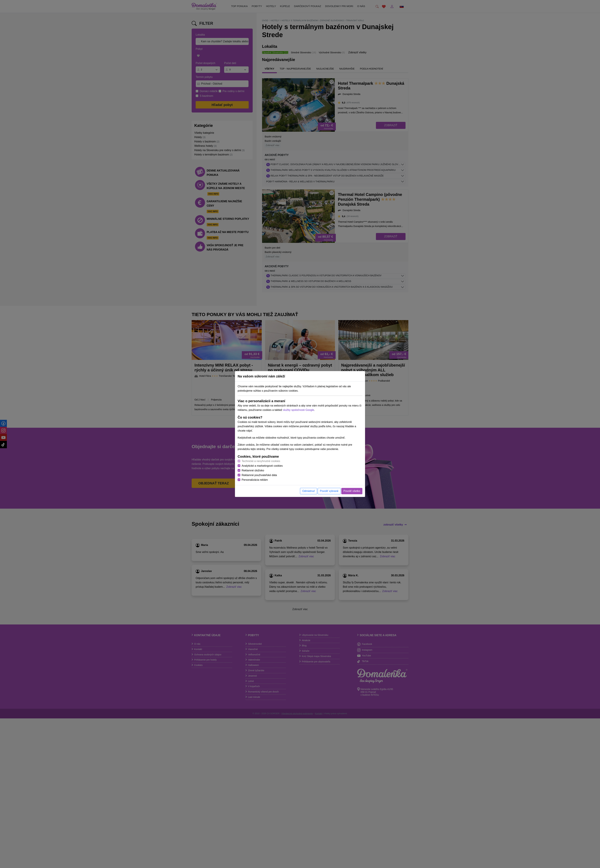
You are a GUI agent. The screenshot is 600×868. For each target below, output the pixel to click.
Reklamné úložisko (253, 470)
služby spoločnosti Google (298, 410)
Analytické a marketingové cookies (262, 466)
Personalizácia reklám (255, 480)
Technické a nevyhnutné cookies (261, 461)
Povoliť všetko (352, 491)
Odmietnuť (308, 491)
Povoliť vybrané (329, 491)
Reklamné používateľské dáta (259, 475)
